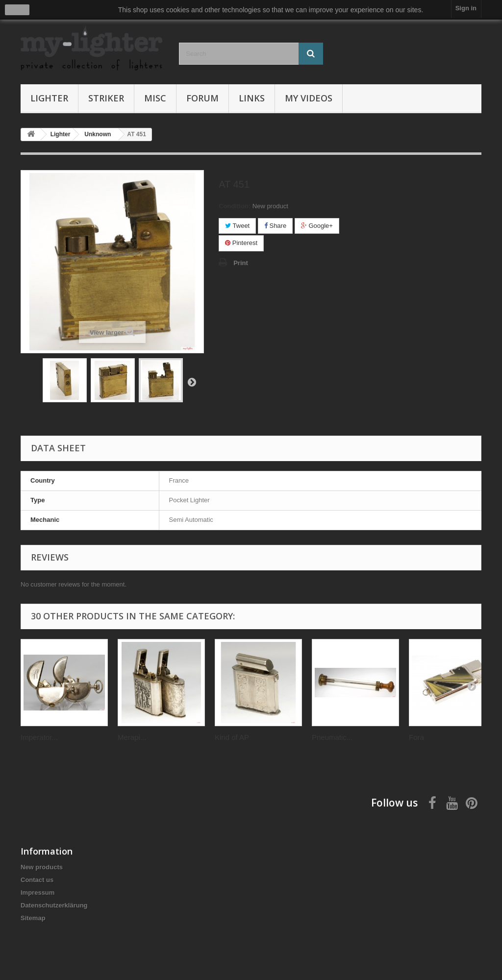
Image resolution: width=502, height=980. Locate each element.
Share (275, 226)
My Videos (309, 98)
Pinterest (241, 243)
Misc (155, 98)
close (17, 10)
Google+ (317, 226)
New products (42, 867)
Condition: (235, 206)
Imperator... (39, 737)
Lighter (49, 98)
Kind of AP (232, 737)
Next (192, 382)
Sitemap (33, 918)
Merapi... (132, 737)
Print (241, 263)
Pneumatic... (332, 737)
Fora (416, 737)
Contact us (37, 880)
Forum (202, 98)
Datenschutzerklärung (54, 905)
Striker (106, 98)
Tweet (237, 226)
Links (252, 98)
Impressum (38, 893)
